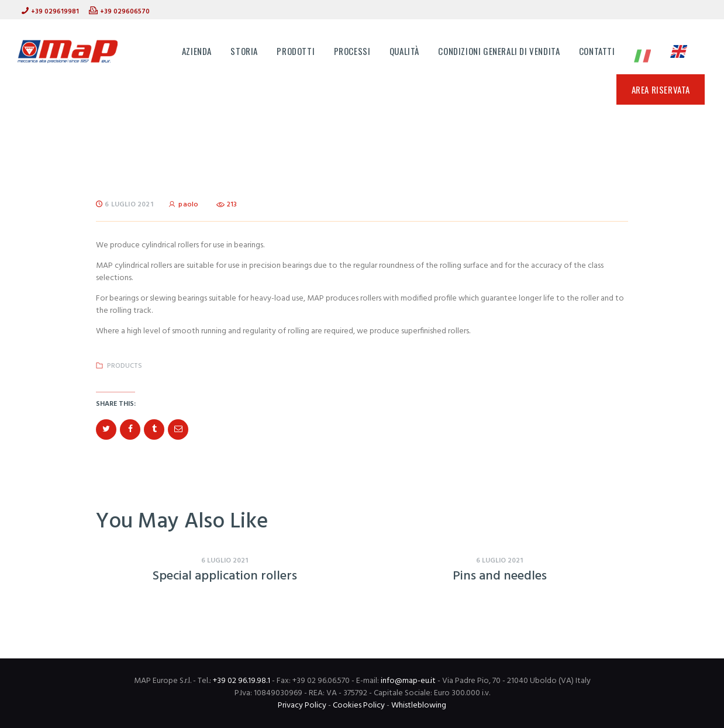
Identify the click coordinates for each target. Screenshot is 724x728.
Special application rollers (225, 577)
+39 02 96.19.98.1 (242, 681)
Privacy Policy (302, 705)
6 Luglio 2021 (129, 205)
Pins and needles (500, 577)
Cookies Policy (359, 705)
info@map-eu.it (408, 681)
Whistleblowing (419, 705)
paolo (185, 205)
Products (125, 366)
